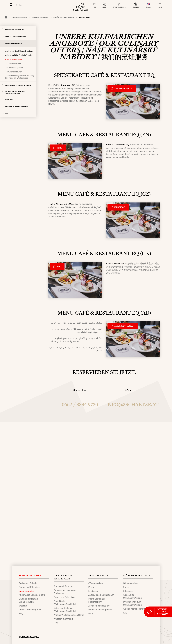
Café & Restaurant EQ (64, 26)
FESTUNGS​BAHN (98, 576)
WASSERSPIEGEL (29, 637)
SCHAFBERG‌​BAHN (20, 26)
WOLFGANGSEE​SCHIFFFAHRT (63, 577)
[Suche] (37, 5)
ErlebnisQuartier (40, 26)
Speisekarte (84, 26)
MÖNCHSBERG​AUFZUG (137, 576)
